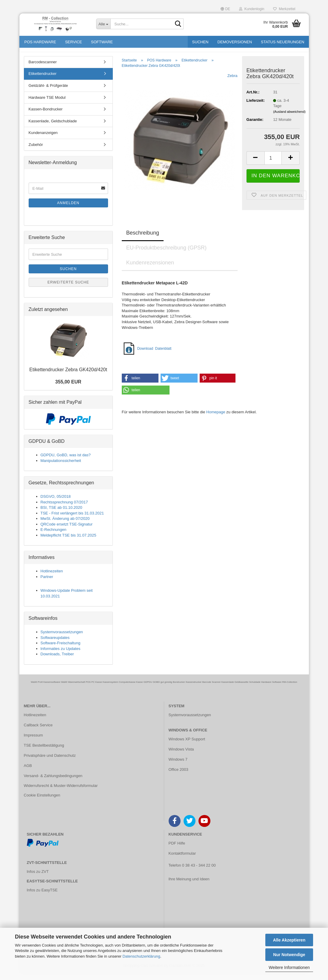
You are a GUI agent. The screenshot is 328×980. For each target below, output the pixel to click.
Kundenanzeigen (43, 139)
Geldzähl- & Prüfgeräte (48, 92)
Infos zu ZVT (38, 878)
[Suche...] (103, 24)
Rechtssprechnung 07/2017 (64, 509)
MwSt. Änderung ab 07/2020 (65, 525)
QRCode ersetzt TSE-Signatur (67, 531)
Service (74, 42)
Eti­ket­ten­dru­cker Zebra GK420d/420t (68, 376)
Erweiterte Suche (68, 289)
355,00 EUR (68, 389)
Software (102, 42)
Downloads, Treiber (57, 661)
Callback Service (38, 732)
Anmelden (68, 209)
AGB (28, 772)
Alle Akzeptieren (289, 940)
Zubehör (36, 151)
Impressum (33, 742)
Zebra (232, 82)
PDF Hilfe (177, 850)
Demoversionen (235, 42)
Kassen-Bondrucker (46, 116)
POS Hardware (40, 42)
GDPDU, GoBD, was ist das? (66, 462)
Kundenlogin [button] (252, 9)
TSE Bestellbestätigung (44, 752)
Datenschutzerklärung (141, 956)
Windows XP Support (187, 746)
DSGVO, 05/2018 (56, 503)
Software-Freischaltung (61, 650)
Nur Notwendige (289, 955)
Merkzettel (284, 9)
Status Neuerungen (282, 42)
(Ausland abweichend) (289, 118)
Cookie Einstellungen (42, 802)
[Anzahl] (273, 165)
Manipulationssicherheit (61, 467)
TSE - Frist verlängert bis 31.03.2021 (72, 520)
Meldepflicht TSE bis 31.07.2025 (68, 542)
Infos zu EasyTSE (42, 897)
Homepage (216, 419)
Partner (47, 583)
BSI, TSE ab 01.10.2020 (61, 514)
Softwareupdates (55, 644)
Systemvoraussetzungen (62, 638)
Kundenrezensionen (150, 269)
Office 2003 (178, 776)
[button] (225, 8)
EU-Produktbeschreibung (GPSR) (166, 254)
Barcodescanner (43, 68)
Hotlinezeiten (52, 578)
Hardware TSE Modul (47, 104)
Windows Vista (181, 756)
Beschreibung (143, 239)
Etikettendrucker (43, 80)
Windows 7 (178, 766)
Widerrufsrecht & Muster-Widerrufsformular (61, 792)
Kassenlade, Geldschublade (53, 128)
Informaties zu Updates (61, 655)
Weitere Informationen (289, 967)
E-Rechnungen (54, 536)
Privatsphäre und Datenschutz (50, 762)
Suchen (200, 42)
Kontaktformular (182, 860)
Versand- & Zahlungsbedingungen (53, 782)
